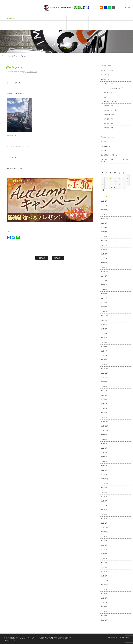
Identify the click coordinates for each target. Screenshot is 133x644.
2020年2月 (104, 519)
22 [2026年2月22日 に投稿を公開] (128, 184)
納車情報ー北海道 (108, 115)
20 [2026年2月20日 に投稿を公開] (119, 184)
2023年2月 (104, 360)
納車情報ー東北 (107, 119)
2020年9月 (104, 488)
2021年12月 (104, 422)
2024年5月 (104, 294)
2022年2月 (104, 413)
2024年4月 (104, 298)
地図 (46, 637)
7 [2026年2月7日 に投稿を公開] (124, 178)
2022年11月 (104, 373)
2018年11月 (104, 585)
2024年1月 (104, 311)
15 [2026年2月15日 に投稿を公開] (128, 181)
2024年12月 (104, 263)
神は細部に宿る (106, 146)
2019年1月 (104, 576)
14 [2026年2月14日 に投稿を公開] (124, 181)
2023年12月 (104, 316)
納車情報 (66, 639)
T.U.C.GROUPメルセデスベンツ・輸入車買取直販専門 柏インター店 (67, 8)
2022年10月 (104, 378)
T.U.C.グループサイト (9, 640)
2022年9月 (104, 382)
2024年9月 (104, 276)
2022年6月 (104, 395)
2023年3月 (104, 355)
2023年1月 (104, 364)
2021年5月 (104, 453)
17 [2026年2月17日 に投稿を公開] (107, 184)
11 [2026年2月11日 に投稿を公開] (111, 181)
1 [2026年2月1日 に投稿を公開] (128, 176)
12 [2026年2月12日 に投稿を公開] (115, 181)
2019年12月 (104, 528)
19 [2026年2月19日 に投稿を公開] (115, 184)
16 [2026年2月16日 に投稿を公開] (103, 184)
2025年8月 (104, 228)
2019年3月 (104, 567)
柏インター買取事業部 (10, 639)
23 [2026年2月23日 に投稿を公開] (103, 187)
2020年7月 (104, 497)
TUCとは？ (36, 637)
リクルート (27, 639)
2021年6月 (104, 448)
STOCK (101, 10)
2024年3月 (104, 303)
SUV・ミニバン (107, 84)
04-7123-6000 (123, 7)
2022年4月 (104, 404)
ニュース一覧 (105, 75)
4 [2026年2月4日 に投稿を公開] (111, 178)
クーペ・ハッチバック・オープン (113, 88)
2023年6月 (104, 342)
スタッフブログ (13, 56)
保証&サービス (20, 637)
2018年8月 (104, 598)
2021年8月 (104, 439)
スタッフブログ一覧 (32, 72)
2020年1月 (104, 523)
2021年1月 (104, 470)
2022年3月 (104, 408)
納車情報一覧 (105, 79)
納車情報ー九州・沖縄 (109, 110)
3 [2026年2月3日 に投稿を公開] (107, 178)
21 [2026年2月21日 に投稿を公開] (124, 184)
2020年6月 (104, 501)
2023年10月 (104, 325)
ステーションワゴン (109, 93)
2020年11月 (104, 479)
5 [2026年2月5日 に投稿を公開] (115, 178)
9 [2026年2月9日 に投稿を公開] (103, 181)
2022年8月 (104, 386)
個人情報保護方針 (49, 639)
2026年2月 (104, 201)
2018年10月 (104, 589)
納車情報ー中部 (107, 106)
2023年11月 (104, 320)
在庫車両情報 (12, 637)
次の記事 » (58, 258)
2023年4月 (104, 351)
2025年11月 (104, 214)
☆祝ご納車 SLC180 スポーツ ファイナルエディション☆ (115, 160)
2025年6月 (104, 236)
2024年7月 (104, 285)
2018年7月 (104, 602)
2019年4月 (104, 563)
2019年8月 (104, 545)
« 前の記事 (42, 258)
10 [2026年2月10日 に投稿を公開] (107, 181)
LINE (109, 10)
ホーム (6, 637)
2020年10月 (104, 483)
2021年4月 (104, 457)
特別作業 (62, 637)
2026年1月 (104, 206)
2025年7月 (104, 232)
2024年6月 (104, 289)
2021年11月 (104, 426)
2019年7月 (104, 550)
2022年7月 (104, 391)
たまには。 (104, 142)
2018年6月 (104, 607)
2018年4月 (104, 616)
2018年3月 (104, 620)
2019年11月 (104, 532)
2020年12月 (104, 475)
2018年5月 (104, 611)
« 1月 (102, 190)
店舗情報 (42, 637)
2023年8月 (104, 333)
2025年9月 (104, 223)
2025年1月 (104, 258)
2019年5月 (104, 558)
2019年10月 (104, 536)
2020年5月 (104, 505)
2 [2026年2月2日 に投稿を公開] (103, 178)
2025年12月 (104, 210)
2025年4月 (104, 245)
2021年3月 (104, 461)
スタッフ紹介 (20, 639)
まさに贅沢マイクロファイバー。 (111, 155)
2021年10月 (104, 430)
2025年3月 (104, 250)
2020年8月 (104, 492)
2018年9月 (104, 594)
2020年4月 (104, 510)
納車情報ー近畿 (107, 123)
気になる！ (104, 151)
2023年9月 (104, 329)
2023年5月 (104, 347)
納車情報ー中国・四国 (109, 101)
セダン (104, 97)
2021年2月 (104, 466)
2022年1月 (104, 417)
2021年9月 (104, 435)
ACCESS (105, 10)
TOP (3, 56)
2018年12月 (104, 580)
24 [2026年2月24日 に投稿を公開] (107, 187)
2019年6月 (104, 554)
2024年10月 (104, 272)
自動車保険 (68, 637)
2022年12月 (104, 369)
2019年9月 (104, 541)
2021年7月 (104, 444)
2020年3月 (104, 514)
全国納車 (51, 637)
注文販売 (56, 637)
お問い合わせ (34, 639)
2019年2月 (104, 572)
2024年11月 (104, 267)
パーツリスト (28, 637)
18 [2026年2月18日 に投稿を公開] (111, 184)
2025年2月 (104, 254)
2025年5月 (104, 241)
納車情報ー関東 (107, 128)
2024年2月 (104, 307)
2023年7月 (104, 338)
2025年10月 (104, 219)
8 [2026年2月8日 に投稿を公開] (128, 178)
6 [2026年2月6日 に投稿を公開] (119, 178)
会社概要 (41, 639)
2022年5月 (104, 400)
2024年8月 (104, 280)
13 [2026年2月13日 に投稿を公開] (119, 181)
